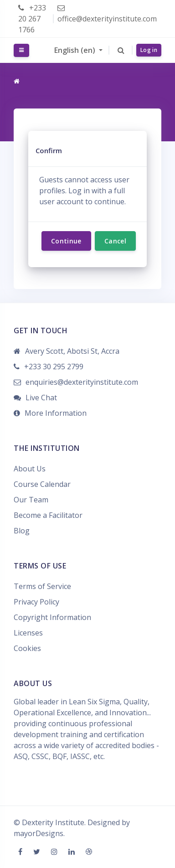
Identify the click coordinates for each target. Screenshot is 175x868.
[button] (121, 50)
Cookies (27, 648)
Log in (149, 50)
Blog (22, 531)
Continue (66, 241)
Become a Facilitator (48, 515)
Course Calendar (42, 484)
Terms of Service (42, 586)
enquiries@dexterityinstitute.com (82, 382)
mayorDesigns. (39, 833)
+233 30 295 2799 (54, 367)
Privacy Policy (36, 602)
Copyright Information (52, 617)
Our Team (31, 500)
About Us (30, 469)
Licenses (28, 633)
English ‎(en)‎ (76, 50)
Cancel (115, 241)
